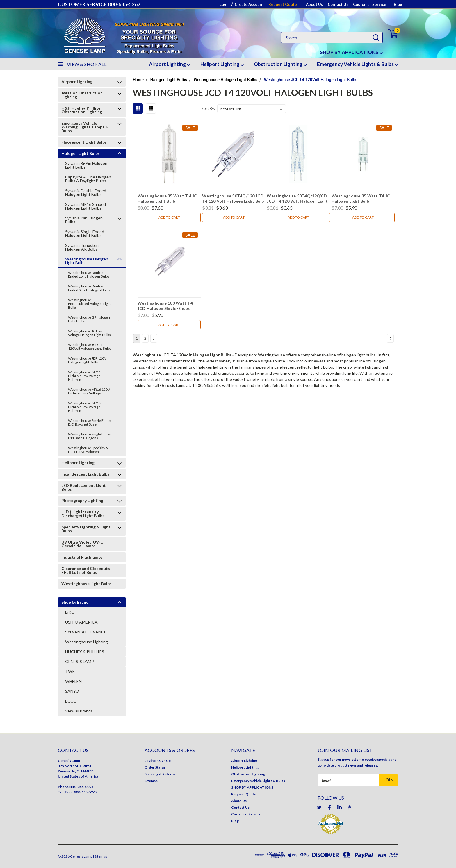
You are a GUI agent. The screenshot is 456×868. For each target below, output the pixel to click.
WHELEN (73, 681)
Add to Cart (169, 217)
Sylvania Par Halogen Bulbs (84, 220)
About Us (315, 4)
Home (138, 80)
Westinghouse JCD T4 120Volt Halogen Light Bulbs (90, 347)
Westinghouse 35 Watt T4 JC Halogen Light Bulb (361, 198)
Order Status (155, 767)
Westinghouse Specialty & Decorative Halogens (88, 450)
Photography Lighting (82, 500)
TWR (70, 671)
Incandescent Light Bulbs (85, 474)
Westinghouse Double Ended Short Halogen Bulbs (89, 288)
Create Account (249, 4)
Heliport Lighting (222, 64)
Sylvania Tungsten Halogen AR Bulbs (82, 247)
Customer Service (370, 4)
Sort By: (208, 108)
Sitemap (151, 781)
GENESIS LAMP (80, 661)
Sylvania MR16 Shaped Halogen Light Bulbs (85, 206)
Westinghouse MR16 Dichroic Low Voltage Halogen (84, 407)
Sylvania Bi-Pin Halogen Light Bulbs (86, 165)
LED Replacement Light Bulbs (84, 487)
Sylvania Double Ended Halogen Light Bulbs (86, 192)
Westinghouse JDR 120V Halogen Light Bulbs (87, 360)
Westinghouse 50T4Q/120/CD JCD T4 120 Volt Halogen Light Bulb (297, 199)
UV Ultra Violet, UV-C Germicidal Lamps (82, 544)
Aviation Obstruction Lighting (82, 95)
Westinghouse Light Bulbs (87, 584)
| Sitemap (100, 856)
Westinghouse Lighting (87, 642)
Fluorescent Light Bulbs (84, 142)
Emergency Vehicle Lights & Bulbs (358, 64)
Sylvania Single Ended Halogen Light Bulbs (85, 233)
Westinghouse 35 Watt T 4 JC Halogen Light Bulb (167, 198)
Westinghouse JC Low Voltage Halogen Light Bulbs (89, 333)
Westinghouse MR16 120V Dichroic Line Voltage (89, 391)
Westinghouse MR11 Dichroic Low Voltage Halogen (84, 376)
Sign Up (165, 761)
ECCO (71, 701)
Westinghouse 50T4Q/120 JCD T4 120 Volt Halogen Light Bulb (233, 198)
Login (225, 4)
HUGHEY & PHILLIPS (85, 652)
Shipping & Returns (160, 774)
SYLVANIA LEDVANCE (86, 632)
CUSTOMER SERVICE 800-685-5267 (99, 4)
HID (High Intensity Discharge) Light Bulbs (83, 514)
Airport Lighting (170, 64)
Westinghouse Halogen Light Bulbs (87, 261)
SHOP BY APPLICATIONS (351, 52)
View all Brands (79, 711)
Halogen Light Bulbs (81, 153)
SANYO (72, 691)
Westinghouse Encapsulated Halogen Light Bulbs (89, 304)
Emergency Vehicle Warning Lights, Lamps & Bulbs (85, 127)
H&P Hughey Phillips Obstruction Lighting (82, 110)
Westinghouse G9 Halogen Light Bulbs (89, 319)
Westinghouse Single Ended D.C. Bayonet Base (90, 422)
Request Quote (283, 4)
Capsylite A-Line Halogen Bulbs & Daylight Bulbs (88, 179)
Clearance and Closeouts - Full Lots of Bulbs (86, 570)
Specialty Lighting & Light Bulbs (86, 529)
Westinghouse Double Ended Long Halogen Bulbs (89, 274)
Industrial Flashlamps (82, 557)
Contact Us (338, 4)
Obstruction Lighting (280, 64)
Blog (398, 4)
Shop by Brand (75, 602)
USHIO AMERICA (81, 622)
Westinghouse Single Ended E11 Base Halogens (90, 436)
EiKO (70, 612)
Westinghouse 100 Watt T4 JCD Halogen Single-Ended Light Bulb (165, 306)
